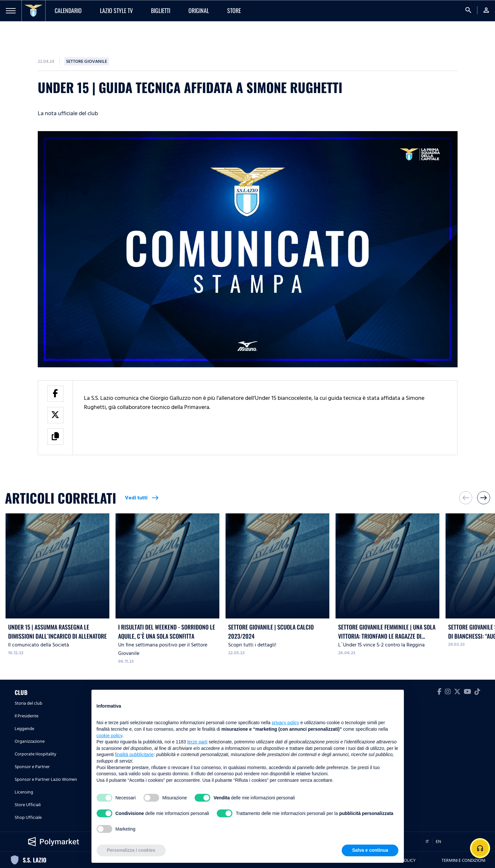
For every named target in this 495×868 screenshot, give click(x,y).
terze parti (197, 742)
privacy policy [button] (285, 723)
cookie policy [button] (110, 736)
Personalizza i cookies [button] (131, 850)
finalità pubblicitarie (134, 754)
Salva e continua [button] (370, 850)
